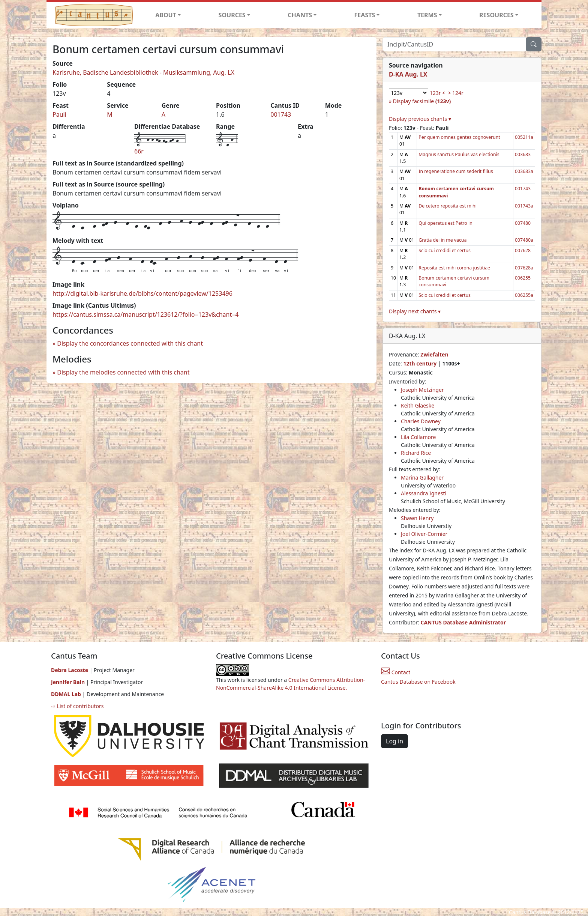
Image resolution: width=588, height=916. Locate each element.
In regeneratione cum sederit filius (456, 171)
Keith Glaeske (418, 405)
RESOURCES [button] (496, 15)
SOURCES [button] (232, 15)
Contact (396, 672)
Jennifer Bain (69, 682)
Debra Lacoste (70, 670)
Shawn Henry (417, 518)
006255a (524, 295)
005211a (524, 137)
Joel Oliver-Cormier (424, 534)
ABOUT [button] (166, 15)
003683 (523, 154)
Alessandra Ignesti (424, 493)
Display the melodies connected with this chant (123, 372)
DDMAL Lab (66, 694)
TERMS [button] (427, 15)
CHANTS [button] (300, 15)
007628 (523, 250)
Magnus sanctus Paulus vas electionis (459, 154)
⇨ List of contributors (77, 706)
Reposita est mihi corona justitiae (454, 268)
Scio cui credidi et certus (445, 250)
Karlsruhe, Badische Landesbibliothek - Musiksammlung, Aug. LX (143, 72)
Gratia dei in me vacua (442, 240)
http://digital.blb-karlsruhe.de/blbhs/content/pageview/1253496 (142, 293)
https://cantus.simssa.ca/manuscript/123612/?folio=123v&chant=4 (146, 314)
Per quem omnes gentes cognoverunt (459, 137)
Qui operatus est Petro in (445, 223)
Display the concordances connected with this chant (130, 343)
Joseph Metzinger (422, 390)
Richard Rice (416, 453)
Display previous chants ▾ (420, 119)
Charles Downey (421, 421)
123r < (437, 93)
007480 (523, 223)
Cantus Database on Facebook (418, 682)
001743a (524, 206)
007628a (524, 268)
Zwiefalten (434, 354)
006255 (523, 278)
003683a (524, 171)
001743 (281, 114)
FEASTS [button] (365, 15)
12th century (420, 363)
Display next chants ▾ (415, 311)
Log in (394, 741)
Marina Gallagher (422, 478)
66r (139, 151)
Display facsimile (422, 101)
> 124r (455, 93)
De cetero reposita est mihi (447, 206)
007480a (524, 240)
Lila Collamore (418, 437)
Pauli (59, 114)
